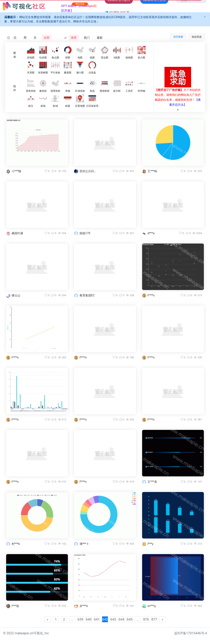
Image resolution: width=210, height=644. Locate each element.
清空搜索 (178, 37)
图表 (15, 55)
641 (97, 619)
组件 (15, 88)
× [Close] (205, 17)
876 (146, 619)
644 (122, 619)
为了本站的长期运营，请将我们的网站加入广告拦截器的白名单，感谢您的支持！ (178, 95)
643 (113, 619)
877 (154, 619)
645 (130, 619)
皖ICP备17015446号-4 (191, 633)
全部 (47, 38)
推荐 (74, 38)
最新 (100, 38)
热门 (87, 38)
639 (80, 619)
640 (89, 619)
